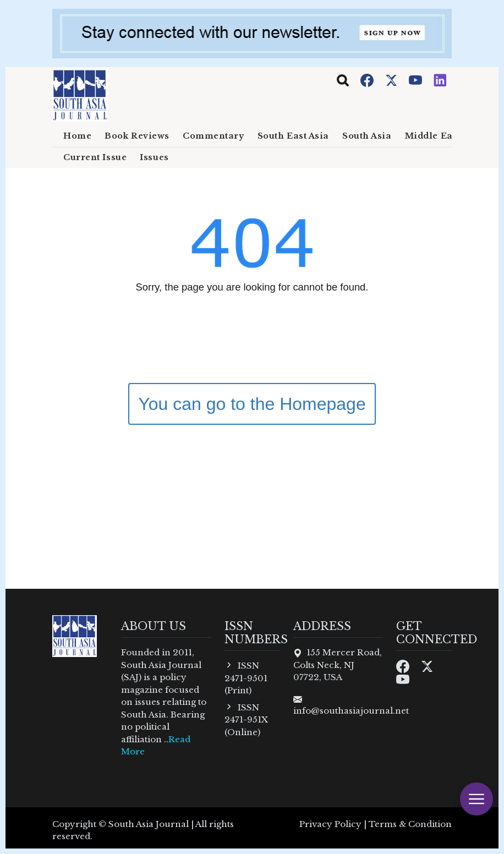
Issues (154, 157)
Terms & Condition (410, 824)
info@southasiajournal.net (351, 711)
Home (77, 136)
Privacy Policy (330, 824)
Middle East (433, 136)
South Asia (367, 136)
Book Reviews (137, 136)
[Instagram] (440, 80)
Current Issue (95, 157)
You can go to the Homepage (252, 404)
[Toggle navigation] (343, 80)
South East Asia (293, 136)
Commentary (213, 136)
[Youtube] (417, 80)
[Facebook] (368, 80)
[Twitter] (392, 80)
